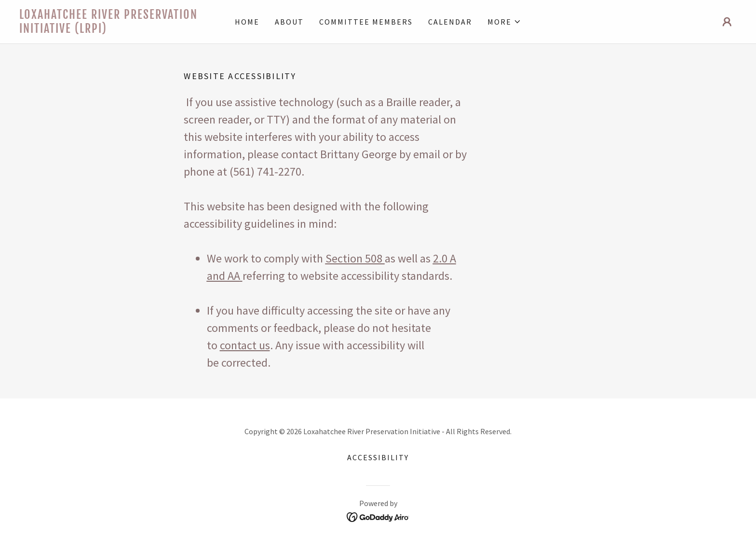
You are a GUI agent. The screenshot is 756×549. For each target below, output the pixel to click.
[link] (109, 30)
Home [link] (247, 22)
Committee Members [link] (366, 22)
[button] (504, 22)
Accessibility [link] (378, 457)
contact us (245, 345)
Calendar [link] (450, 22)
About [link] (289, 22)
